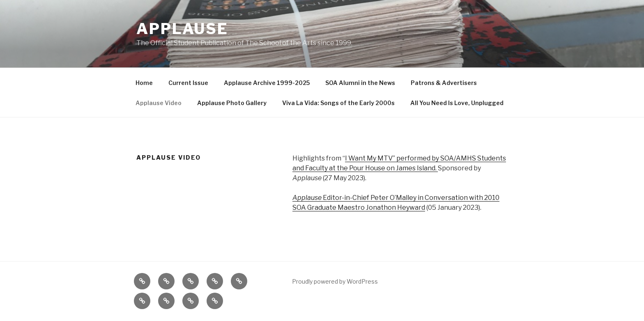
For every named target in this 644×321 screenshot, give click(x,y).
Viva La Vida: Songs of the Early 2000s (338, 103)
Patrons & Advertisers (444, 83)
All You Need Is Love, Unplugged (457, 103)
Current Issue (188, 83)
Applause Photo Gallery (232, 103)
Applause (182, 29)
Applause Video (159, 103)
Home (144, 83)
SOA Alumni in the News (360, 83)
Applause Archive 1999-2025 (267, 83)
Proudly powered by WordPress (335, 281)
